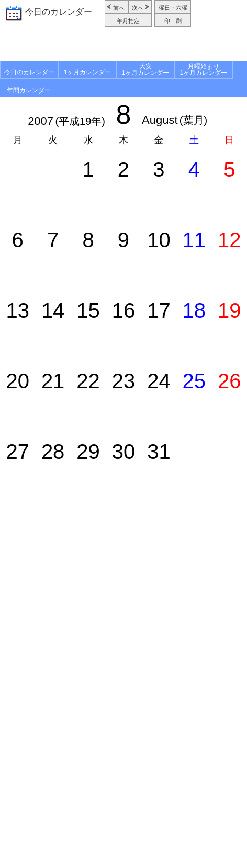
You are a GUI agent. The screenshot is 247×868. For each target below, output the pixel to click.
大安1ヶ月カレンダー (146, 70)
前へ (119, 8)
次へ (138, 8)
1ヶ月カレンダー (88, 72)
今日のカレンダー (59, 12)
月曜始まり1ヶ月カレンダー (204, 70)
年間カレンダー (29, 90)
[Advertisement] (124, 45)
